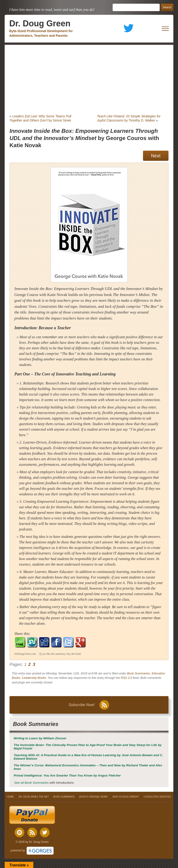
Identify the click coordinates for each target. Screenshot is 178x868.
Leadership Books (34, 678)
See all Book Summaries (31, 783)
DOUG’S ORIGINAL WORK (93, 797)
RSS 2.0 (126, 678)
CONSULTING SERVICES (157, 797)
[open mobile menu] (165, 29)
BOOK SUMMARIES (64, 797)
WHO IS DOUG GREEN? (126, 797)
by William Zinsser (40, 738)
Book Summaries (138, 673)
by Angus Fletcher (67, 775)
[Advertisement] (89, 79)
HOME (10, 797)
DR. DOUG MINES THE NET (34, 797)
